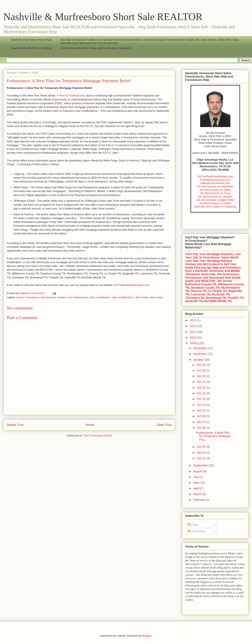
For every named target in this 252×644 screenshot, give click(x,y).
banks (20, 297)
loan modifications (123, 297)
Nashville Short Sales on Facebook (215, 207)
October (199, 360)
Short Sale (142, 297)
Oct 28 (201, 370)
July (196, 477)
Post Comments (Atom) (98, 436)
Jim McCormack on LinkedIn (215, 197)
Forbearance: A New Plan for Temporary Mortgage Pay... (213, 436)
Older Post (164, 425)
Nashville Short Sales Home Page (31, 40)
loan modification (100, 297)
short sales (156, 297)
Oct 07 (201, 422)
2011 (194, 332)
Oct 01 (201, 458)
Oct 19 (201, 388)
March (198, 494)
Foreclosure (32, 297)
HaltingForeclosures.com (215, 183)
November (200, 354)
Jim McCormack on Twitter (215, 203)
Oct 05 (201, 447)
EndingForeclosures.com (215, 180)
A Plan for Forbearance (71, 95)
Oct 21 (201, 382)
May (196, 483)
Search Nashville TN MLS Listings (31, 48)
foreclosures (48, 297)
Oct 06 (201, 428)
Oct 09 (201, 416)
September (201, 465)
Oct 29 (201, 365)
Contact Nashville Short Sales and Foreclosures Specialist (96, 48)
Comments (197, 531)
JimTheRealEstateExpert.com (131, 285)
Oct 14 (201, 405)
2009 (194, 343)
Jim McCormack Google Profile (215, 200)
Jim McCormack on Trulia (215, 193)
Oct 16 (201, 393)
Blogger (147, 636)
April (197, 488)
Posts (193, 525)
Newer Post (15, 425)
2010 (194, 338)
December (200, 348)
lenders (62, 297)
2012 (194, 326)
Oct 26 (201, 376)
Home (90, 425)
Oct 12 (201, 410)
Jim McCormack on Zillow (215, 190)
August (198, 471)
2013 (194, 320)
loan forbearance (78, 297)
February (199, 500)
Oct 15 (201, 399)
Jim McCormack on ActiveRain (215, 186)
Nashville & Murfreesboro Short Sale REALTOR (103, 17)
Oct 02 (201, 453)
